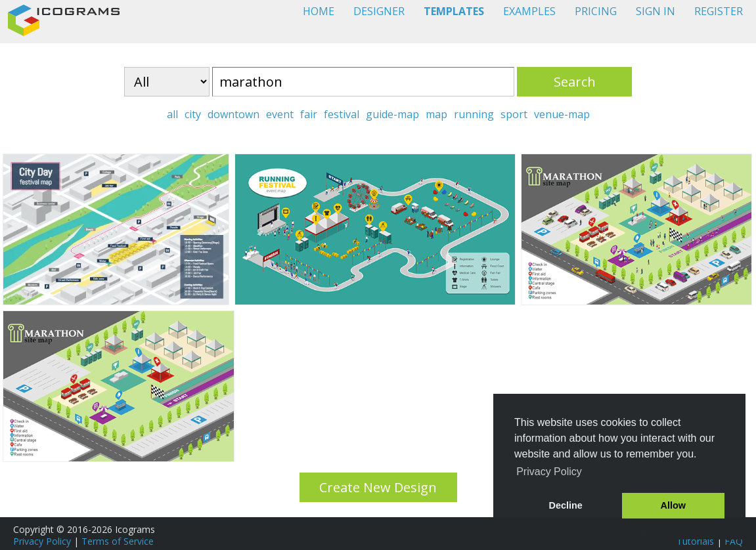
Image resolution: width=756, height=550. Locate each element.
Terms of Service (118, 541)
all (172, 114)
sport (514, 114)
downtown (233, 114)
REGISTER (719, 11)
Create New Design (378, 487)
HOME (319, 11)
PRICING (596, 11)
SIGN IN (656, 11)
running (474, 114)
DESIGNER (379, 11)
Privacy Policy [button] (549, 472)
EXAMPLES (529, 11)
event (280, 114)
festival (342, 114)
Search (575, 82)
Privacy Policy (42, 541)
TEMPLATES (454, 11)
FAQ (734, 541)
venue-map (562, 114)
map (436, 114)
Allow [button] (673, 505)
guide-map (392, 114)
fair (309, 114)
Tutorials (695, 541)
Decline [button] (566, 505)
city (193, 114)
